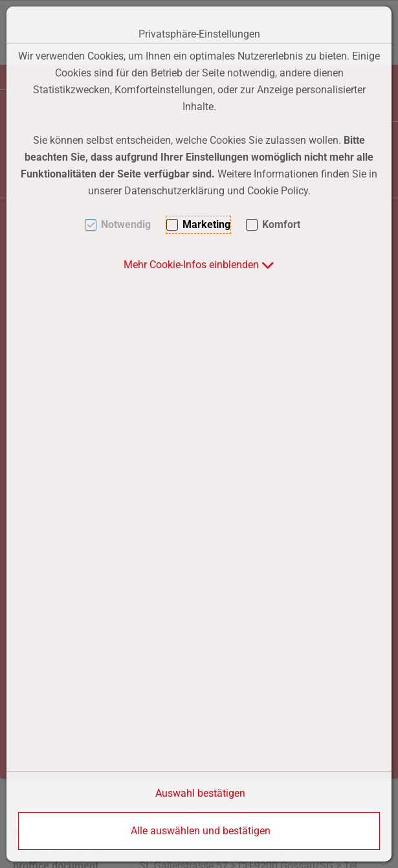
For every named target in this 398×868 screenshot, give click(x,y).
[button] (199, 265)
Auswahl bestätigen (200, 793)
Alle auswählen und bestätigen (201, 831)
